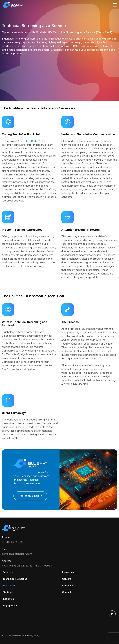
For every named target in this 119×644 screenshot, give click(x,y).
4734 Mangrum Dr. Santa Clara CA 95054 (27, 566)
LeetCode (33, 141)
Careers (67, 579)
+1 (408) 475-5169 (13, 542)
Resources (68, 572)
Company (68, 585)
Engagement (10, 605)
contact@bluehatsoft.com (17, 554)
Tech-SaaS (9, 585)
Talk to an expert (29, 496)
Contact (67, 592)
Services (8, 572)
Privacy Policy (33, 636)
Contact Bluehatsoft (25, 472)
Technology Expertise (15, 579)
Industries (8, 599)
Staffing (7, 592)
